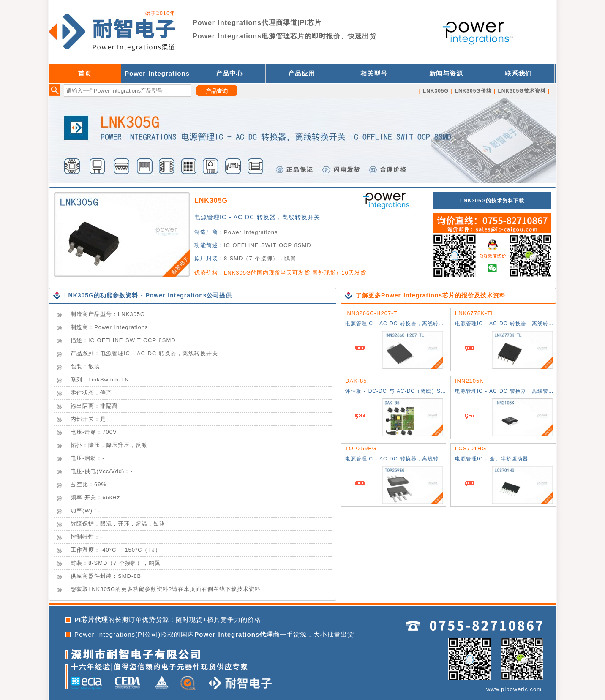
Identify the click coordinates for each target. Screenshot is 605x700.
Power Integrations (157, 73)
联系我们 (518, 73)
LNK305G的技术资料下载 (492, 201)
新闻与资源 (446, 73)
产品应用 (302, 73)
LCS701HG (471, 448)
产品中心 (229, 73)
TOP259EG (361, 448)
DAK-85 (356, 381)
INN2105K (469, 381)
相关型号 (374, 73)
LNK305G (211, 200)
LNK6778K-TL (475, 313)
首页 (85, 73)
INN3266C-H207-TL (373, 313)
